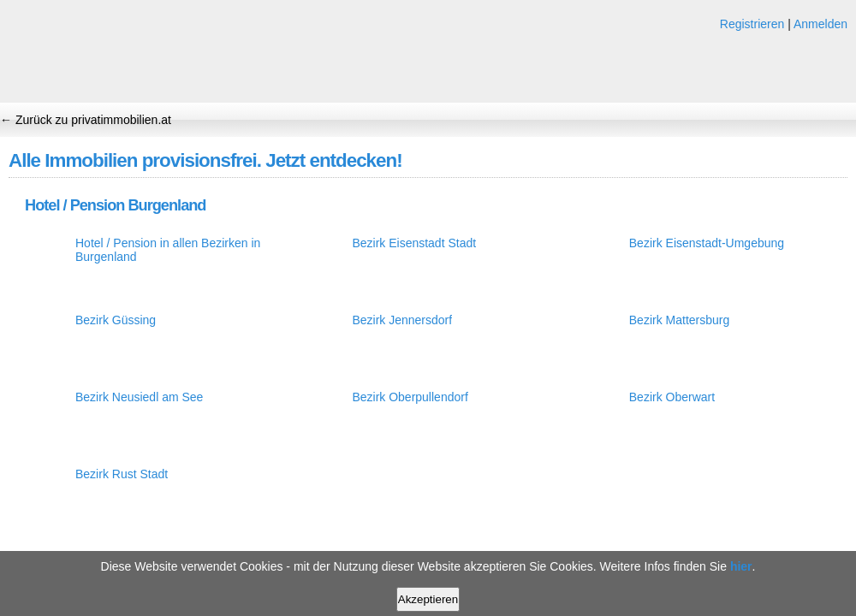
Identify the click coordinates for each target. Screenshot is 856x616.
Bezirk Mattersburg (679, 320)
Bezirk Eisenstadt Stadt (414, 243)
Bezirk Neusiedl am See (139, 397)
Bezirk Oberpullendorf (410, 397)
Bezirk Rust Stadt (122, 474)
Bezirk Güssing (116, 320)
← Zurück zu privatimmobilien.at (86, 120)
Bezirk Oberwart (672, 397)
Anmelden (820, 24)
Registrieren (752, 24)
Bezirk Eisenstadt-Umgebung (707, 243)
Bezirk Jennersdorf (402, 320)
